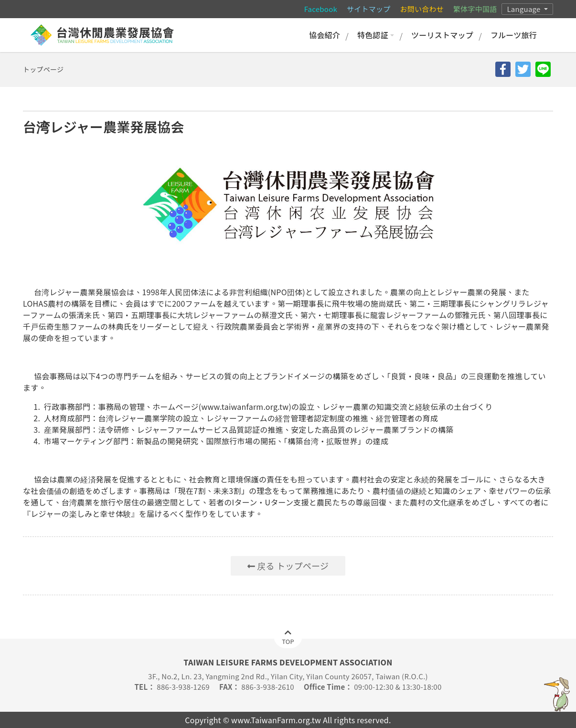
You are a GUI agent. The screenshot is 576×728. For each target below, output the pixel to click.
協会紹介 (325, 35)
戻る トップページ (288, 566)
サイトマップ (368, 9)
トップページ (43, 69)
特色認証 (376, 35)
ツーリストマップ (442, 35)
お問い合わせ (422, 9)
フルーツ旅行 (514, 35)
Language (524, 9)
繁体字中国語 (475, 9)
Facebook (321, 9)
